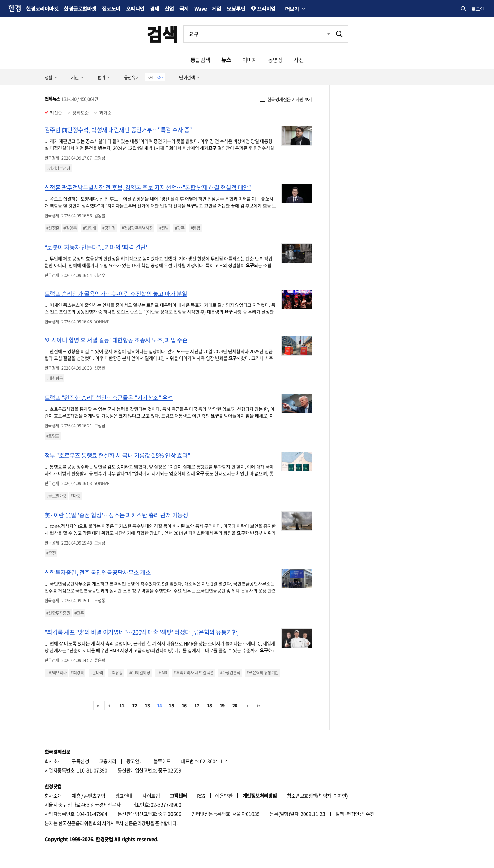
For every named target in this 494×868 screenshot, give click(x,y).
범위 (101, 77)
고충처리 (108, 761)
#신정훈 (53, 228)
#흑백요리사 (56, 673)
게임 (217, 8)
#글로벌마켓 (56, 496)
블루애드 (162, 761)
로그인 (478, 9)
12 (135, 705)
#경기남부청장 (58, 168)
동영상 (275, 60)
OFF (160, 77)
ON (150, 77)
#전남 (164, 228)
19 (222, 705)
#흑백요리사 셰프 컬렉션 (193, 673)
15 (171, 705)
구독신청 (80, 761)
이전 (109, 706)
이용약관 (224, 796)
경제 (155, 8)
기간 (75, 77)
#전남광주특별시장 (137, 228)
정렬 (49, 77)
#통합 (195, 228)
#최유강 (116, 673)
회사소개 (53, 761)
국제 (184, 8)
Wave (200, 8)
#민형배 (90, 228)
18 (209, 705)
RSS (201, 796)
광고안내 (135, 761)
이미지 (250, 60)
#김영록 (70, 228)
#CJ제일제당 (139, 673)
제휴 (76, 796)
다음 (248, 706)
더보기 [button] (292, 9)
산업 (169, 8)
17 (197, 705)
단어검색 (187, 77)
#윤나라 (97, 673)
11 (122, 705)
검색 (162, 34)
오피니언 (135, 8)
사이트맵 (151, 796)
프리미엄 (266, 8)
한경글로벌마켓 (80, 8)
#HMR (162, 673)
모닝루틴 (236, 8)
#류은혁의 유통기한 (263, 673)
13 (147, 705)
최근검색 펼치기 (324, 34)
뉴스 (226, 60)
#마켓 (75, 496)
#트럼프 (53, 436)
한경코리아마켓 (42, 8)
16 (184, 705)
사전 (299, 60)
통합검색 (200, 60)
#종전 (51, 553)
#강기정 (109, 228)
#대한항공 (55, 378)
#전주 (79, 613)
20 (235, 705)
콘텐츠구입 (94, 796)
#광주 (180, 228)
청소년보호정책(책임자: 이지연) (317, 796)
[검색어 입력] (257, 34)
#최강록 (77, 673)
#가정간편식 (230, 673)
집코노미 (111, 8)
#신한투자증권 (58, 613)
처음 (98, 706)
